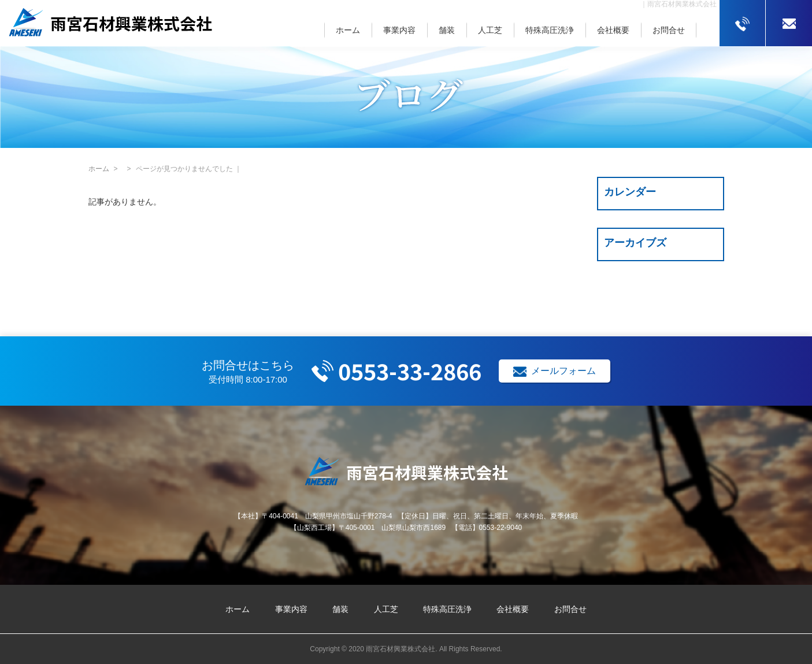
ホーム (348, 30)
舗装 (447, 30)
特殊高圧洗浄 (550, 30)
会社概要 (613, 30)
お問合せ (669, 30)
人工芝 (490, 30)
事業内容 (399, 30)
